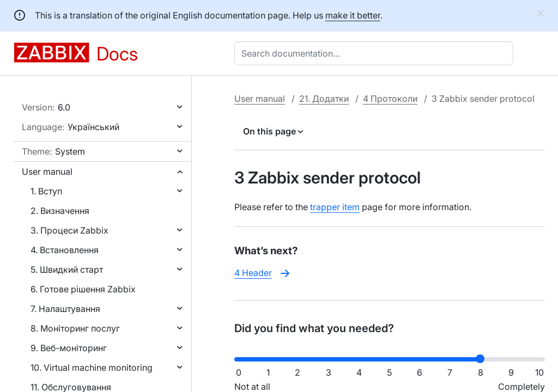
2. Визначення (60, 211)
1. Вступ (46, 191)
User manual (47, 171)
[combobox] (376, 53)
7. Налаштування (65, 309)
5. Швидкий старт (67, 269)
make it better (353, 15)
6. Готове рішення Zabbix (83, 289)
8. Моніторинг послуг (75, 328)
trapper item (335, 207)
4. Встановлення (65, 250)
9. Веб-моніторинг (69, 348)
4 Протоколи (390, 99)
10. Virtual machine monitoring (92, 367)
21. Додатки (324, 99)
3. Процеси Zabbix (69, 230)
